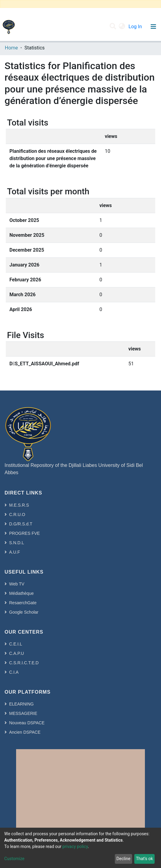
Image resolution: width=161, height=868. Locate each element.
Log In (136, 27)
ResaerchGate (23, 603)
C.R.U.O (17, 514)
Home (11, 48)
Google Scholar (24, 612)
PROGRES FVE (24, 533)
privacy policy (75, 846)
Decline (123, 859)
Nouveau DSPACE (27, 723)
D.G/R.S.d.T (21, 524)
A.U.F (15, 552)
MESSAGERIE (23, 713)
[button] (122, 27)
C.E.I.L (16, 644)
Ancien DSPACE (25, 732)
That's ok (144, 859)
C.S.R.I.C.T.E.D (24, 663)
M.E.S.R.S (19, 505)
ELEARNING (21, 704)
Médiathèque (21, 593)
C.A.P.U (17, 653)
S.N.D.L (17, 543)
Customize (14, 859)
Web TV (17, 584)
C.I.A (14, 672)
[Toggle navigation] (153, 27)
